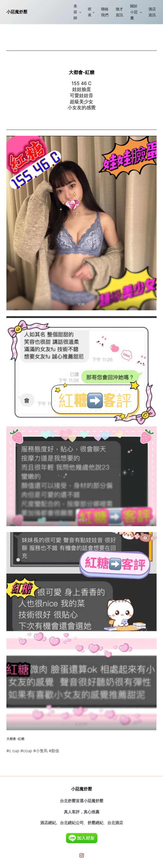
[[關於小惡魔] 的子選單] (141, 12)
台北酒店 (115, 823)
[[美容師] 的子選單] (80, 12)
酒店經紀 (48, 823)
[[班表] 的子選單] (94, 12)
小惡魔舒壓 (17, 12)
